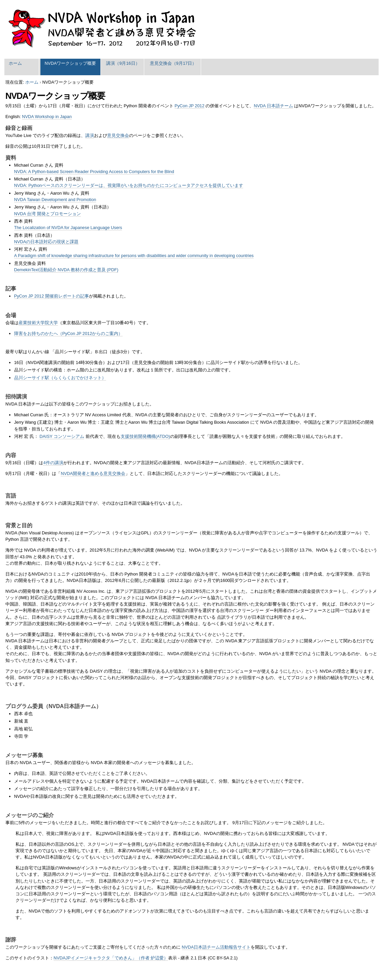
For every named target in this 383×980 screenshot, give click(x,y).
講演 (90, 135)
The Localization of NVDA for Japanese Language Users (68, 228)
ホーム (15, 63)
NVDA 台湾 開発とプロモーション (47, 214)
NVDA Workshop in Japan (47, 117)
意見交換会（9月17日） (173, 63)
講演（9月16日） (123, 63)
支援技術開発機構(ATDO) (145, 436)
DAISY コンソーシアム (62, 436)
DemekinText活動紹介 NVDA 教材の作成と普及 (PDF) (66, 270)
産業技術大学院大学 (38, 323)
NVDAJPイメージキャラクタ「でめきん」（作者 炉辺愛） (111, 958)
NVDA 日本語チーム (273, 106)
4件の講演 (53, 463)
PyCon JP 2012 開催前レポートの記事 (52, 296)
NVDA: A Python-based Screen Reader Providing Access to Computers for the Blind (94, 172)
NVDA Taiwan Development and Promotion (55, 200)
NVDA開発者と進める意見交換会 (93, 473)
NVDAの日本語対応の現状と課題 (46, 242)
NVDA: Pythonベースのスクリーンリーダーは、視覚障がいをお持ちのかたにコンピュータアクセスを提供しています (129, 185)
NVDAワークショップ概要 (71, 63)
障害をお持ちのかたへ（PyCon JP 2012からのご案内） (69, 333)
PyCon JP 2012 (189, 106)
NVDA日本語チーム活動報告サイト (216, 947)
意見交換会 (118, 135)
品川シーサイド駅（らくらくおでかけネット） (60, 378)
